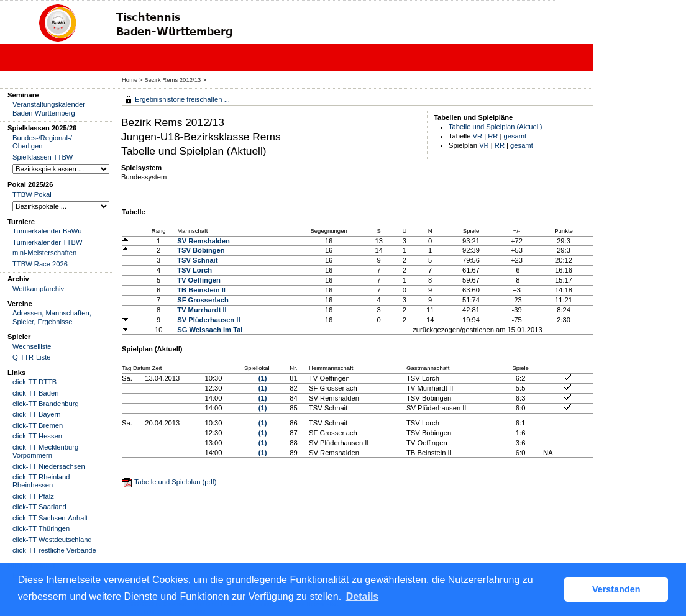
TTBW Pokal (32, 194)
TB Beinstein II (201, 290)
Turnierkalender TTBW (48, 242)
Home (130, 80)
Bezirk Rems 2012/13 (173, 80)
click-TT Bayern (37, 414)
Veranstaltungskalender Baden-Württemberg (49, 108)
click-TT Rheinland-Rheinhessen (42, 481)
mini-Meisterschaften (44, 253)
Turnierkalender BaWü (47, 231)
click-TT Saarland (39, 507)
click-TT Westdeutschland (52, 540)
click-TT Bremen (38, 425)
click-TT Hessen (37, 436)
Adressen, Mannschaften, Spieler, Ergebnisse (52, 317)
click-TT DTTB (34, 382)
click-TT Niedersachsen (49, 466)
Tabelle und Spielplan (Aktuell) (496, 127)
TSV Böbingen (201, 250)
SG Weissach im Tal (210, 330)
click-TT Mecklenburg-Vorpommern (47, 451)
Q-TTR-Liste (32, 357)
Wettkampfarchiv (38, 289)
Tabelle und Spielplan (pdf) (175, 482)
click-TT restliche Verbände (54, 550)
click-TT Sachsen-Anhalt (50, 518)
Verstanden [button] (616, 589)
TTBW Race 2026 (40, 264)
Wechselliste (32, 346)
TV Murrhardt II (202, 310)
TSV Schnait (197, 260)
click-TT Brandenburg (46, 404)
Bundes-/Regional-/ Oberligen (42, 142)
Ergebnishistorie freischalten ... (182, 99)
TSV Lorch (194, 270)
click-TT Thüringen (41, 528)
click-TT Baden (35, 393)
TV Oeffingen (199, 280)
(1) (263, 378)
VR (478, 136)
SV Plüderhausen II (208, 320)
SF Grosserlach (203, 300)
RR (493, 136)
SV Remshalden (204, 241)
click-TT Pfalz (33, 496)
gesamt (515, 136)
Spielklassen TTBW (43, 157)
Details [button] (362, 596)
